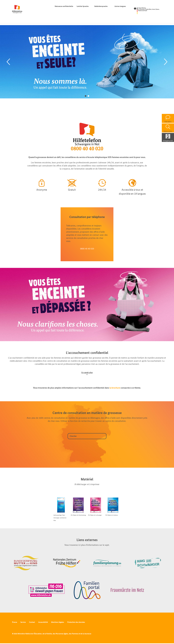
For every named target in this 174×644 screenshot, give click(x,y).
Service (23, 622)
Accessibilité (43, 622)
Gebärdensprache (101, 6)
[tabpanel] (87, 62)
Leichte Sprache (83, 6)
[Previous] (8, 62)
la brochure (115, 388)
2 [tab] (88, 96)
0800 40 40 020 (87, 249)
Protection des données (76, 622)
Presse (15, 622)
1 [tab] (86, 96)
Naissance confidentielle (64, 6)
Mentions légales (58, 622)
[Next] (166, 62)
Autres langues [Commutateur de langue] (121, 6)
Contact (32, 622)
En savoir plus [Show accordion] (87, 372)
